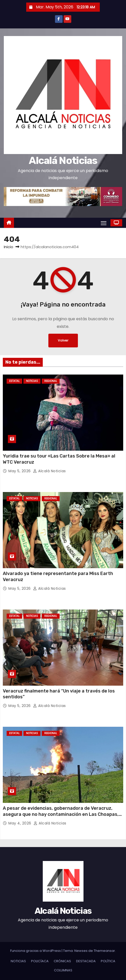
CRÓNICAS (62, 961)
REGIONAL (51, 381)
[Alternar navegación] (104, 223)
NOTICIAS (32, 381)
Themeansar (104, 951)
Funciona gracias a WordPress (36, 951)
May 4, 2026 (20, 823)
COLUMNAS (63, 970)
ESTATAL (14, 381)
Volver (63, 340)
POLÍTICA (108, 961)
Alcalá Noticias (63, 160)
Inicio (9, 247)
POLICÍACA (40, 961)
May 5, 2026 (20, 471)
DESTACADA (86, 961)
